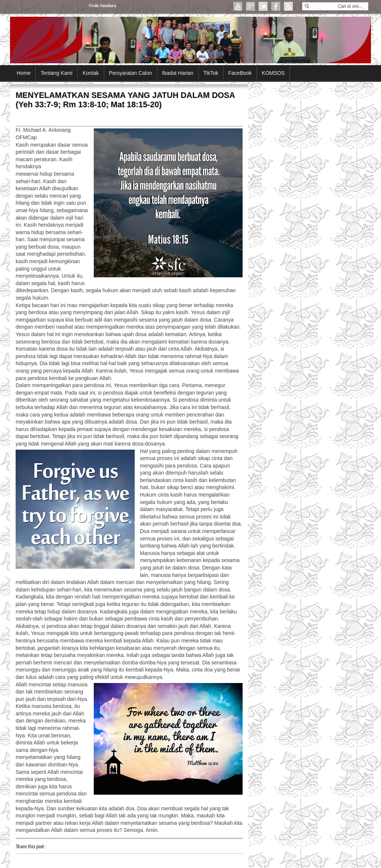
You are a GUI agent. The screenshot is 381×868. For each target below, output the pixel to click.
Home (24, 73)
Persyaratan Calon (131, 73)
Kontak (91, 73)
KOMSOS (273, 73)
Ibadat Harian (178, 73)
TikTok (211, 73)
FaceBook (240, 73)
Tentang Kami (57, 73)
